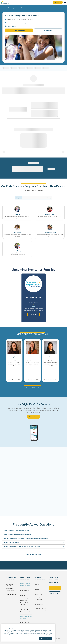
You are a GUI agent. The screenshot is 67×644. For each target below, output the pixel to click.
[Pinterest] (57, 582)
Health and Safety (46, 198)
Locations (37, 592)
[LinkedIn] (52, 582)
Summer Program (17, 251)
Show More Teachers (32, 387)
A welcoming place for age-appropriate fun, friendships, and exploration (17, 254)
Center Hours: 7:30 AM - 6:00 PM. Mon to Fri (20, 20)
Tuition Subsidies (24, 609)
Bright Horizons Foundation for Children (40, 608)
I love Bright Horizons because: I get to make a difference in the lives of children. (14, 363)
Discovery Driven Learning (31, 198)
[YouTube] (55, 582)
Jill (14, 357)
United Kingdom (38, 597)
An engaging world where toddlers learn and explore (50, 217)
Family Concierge (24, 598)
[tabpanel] (34, 298)
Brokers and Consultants (26, 612)
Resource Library (39, 605)
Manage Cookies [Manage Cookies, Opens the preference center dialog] (45, 639)
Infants (17, 214)
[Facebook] (50, 582)
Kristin (32, 357)
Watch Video (33, 417)
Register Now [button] (48, 30)
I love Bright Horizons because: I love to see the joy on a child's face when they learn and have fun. (32, 363)
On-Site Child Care (25, 591)
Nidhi (51, 357)
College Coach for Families (10, 591)
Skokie (8, 8)
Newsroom (37, 589)
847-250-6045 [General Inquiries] (12, 26)
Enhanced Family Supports (24, 604)
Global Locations (39, 594)
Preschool (17, 233)
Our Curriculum (10, 588)
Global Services (24, 607)
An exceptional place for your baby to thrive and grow (17, 217)
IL (3, 8)
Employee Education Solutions (25, 624)
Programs (19, 198)
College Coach (24, 601)
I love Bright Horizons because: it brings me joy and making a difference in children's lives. (51, 363)
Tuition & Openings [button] (19, 30)
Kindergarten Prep (50, 233)
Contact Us (58, 2)
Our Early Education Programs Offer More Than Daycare (33, 186)
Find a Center (55, 588)
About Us (37, 584)
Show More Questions (33, 555)
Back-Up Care (24, 593)
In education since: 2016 (32, 380)
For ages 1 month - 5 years (34, 190)
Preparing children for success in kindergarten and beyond (50, 235)
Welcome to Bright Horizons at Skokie (22, 15)
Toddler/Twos (50, 214)
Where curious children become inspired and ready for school (17, 235)
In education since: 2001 (14, 380)
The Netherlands (39, 599)
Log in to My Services (11, 594)
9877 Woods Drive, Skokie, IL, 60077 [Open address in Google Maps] (19, 23)
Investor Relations (39, 602)
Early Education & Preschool (10, 585)
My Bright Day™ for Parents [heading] (33, 404)
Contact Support (55, 593)
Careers (37, 587)
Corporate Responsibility (41, 611)
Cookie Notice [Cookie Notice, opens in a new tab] (47, 635)
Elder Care (23, 596)
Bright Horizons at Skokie (18, 8)
